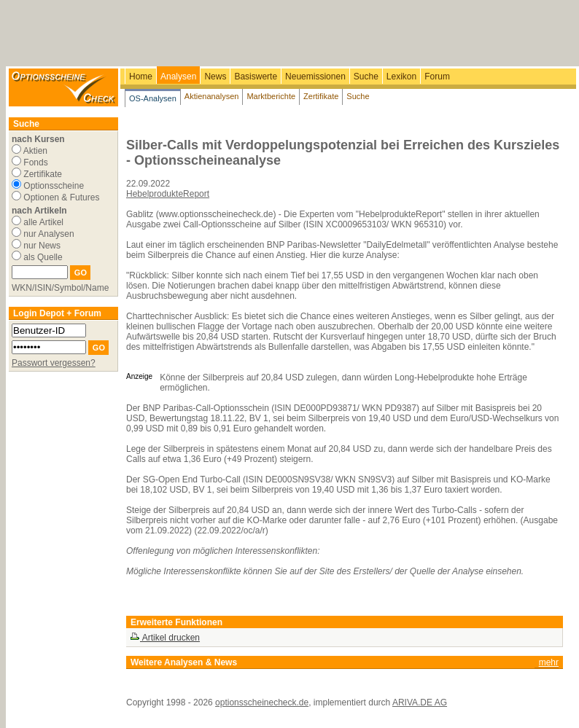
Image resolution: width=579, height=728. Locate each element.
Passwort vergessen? (54, 363)
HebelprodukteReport (168, 194)
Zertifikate (321, 96)
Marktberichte (271, 96)
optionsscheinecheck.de (262, 702)
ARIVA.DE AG (420, 702)
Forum (437, 77)
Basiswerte (256, 77)
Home (141, 77)
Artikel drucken (165, 638)
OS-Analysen (153, 98)
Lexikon (401, 77)
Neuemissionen (315, 77)
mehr (549, 662)
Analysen (178, 77)
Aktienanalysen (212, 96)
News (215, 77)
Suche (366, 77)
